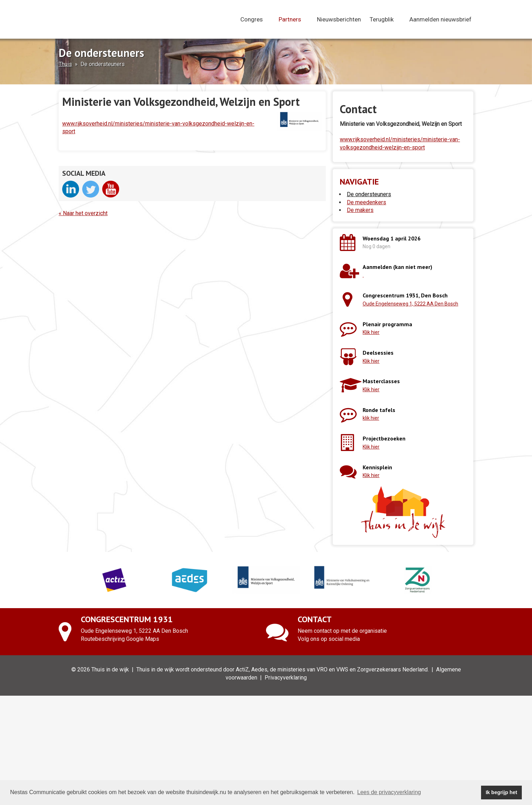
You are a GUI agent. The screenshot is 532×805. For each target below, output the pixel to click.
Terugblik (385, 19)
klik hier (371, 418)
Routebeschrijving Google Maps (120, 639)
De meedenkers (366, 202)
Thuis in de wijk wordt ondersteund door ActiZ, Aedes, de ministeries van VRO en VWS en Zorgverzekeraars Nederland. (283, 669)
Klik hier (371, 332)
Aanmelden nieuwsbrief (440, 19)
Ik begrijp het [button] (501, 792)
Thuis (65, 64)
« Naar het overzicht (83, 213)
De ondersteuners (369, 194)
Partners (293, 19)
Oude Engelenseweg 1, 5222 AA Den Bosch (410, 304)
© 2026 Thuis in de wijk (100, 669)
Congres (255, 19)
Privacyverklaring (286, 678)
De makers (360, 210)
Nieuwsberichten (339, 19)
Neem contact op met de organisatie (342, 631)
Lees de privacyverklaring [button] (389, 792)
